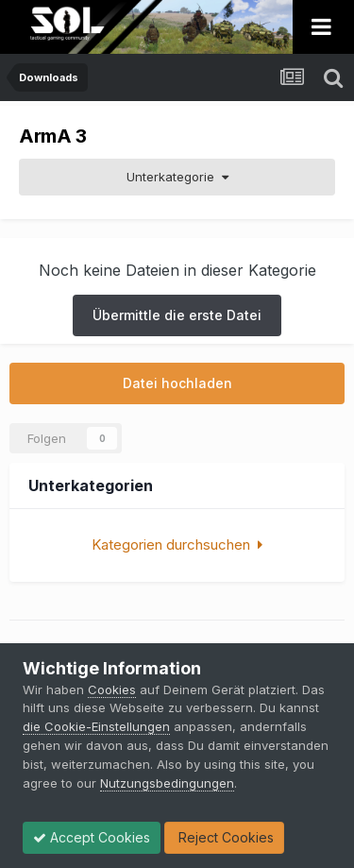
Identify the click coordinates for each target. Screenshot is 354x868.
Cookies (112, 689)
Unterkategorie (177, 177)
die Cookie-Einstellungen (96, 726)
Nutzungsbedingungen (167, 783)
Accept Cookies (92, 837)
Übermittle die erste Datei (177, 315)
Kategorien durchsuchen (177, 545)
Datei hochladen (177, 383)
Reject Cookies (224, 837)
